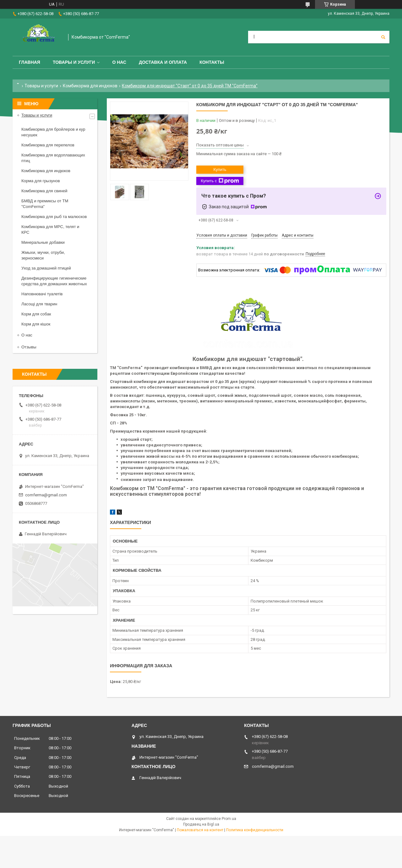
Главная (30, 62)
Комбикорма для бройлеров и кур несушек (53, 132)
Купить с (220, 181)
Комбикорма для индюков (90, 86)
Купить (220, 169)
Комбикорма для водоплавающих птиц (53, 158)
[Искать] (383, 37)
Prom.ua (229, 819)
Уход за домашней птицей (46, 268)
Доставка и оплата (163, 62)
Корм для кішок (36, 324)
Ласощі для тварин (39, 304)
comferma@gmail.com (46, 495)
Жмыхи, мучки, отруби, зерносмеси (43, 255)
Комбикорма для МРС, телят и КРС (50, 229)
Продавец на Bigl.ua (201, 824)
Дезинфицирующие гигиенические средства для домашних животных (54, 281)
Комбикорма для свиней (44, 191)
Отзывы (29, 347)
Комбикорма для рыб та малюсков (54, 217)
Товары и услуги (74, 62)
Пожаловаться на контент (200, 830)
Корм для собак (36, 314)
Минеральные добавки (43, 242)
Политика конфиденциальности (255, 830)
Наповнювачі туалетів (42, 294)
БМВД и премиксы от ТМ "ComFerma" (45, 204)
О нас (119, 62)
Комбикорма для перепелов (48, 145)
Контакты (212, 62)
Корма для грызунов (41, 181)
